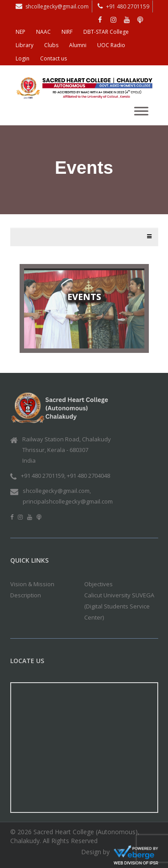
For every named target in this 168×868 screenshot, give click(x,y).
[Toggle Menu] (141, 111)
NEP (20, 32)
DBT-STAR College (106, 32)
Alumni (78, 45)
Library (25, 45)
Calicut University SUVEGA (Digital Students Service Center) (119, 606)
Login (23, 58)
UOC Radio (111, 45)
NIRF (67, 32)
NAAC (43, 32)
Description (26, 595)
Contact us (53, 58)
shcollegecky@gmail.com (57, 6)
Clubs (51, 45)
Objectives (98, 584)
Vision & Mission (32, 584)
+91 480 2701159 (128, 6)
